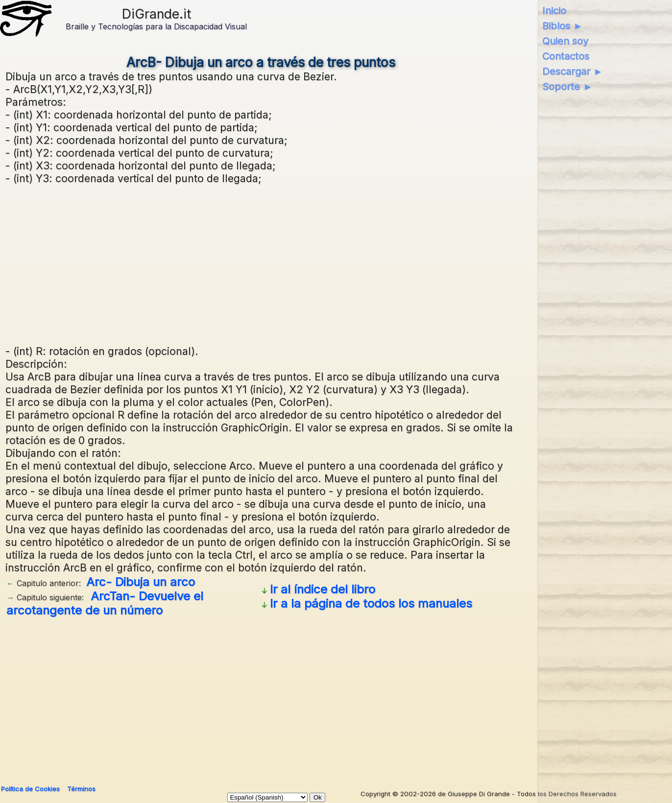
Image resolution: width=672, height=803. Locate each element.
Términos (81, 789)
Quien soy (565, 41)
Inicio (554, 11)
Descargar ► (573, 71)
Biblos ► (563, 26)
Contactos (566, 56)
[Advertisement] (261, 263)
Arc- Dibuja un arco (141, 582)
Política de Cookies (30, 789)
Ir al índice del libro (323, 589)
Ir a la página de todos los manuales (371, 603)
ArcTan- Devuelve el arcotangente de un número (105, 603)
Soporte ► (567, 87)
